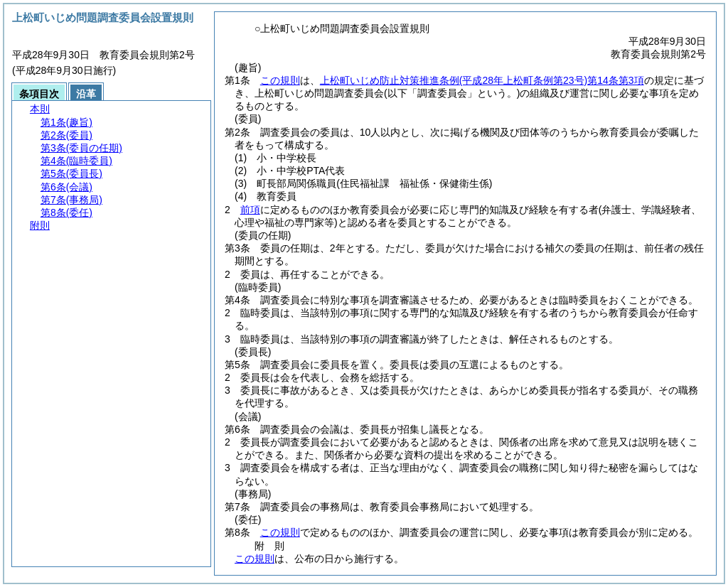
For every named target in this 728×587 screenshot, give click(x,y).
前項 (250, 210)
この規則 (280, 80)
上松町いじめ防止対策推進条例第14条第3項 (482, 80)
